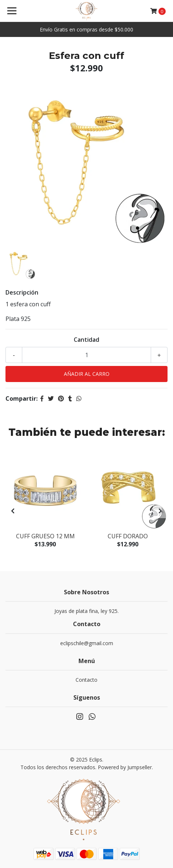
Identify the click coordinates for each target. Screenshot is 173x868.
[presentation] (13, 511)
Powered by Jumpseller (125, 767)
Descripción (22, 292)
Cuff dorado (128, 536)
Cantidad (86, 340)
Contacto (86, 680)
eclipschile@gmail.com (87, 643)
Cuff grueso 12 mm (45, 536)
